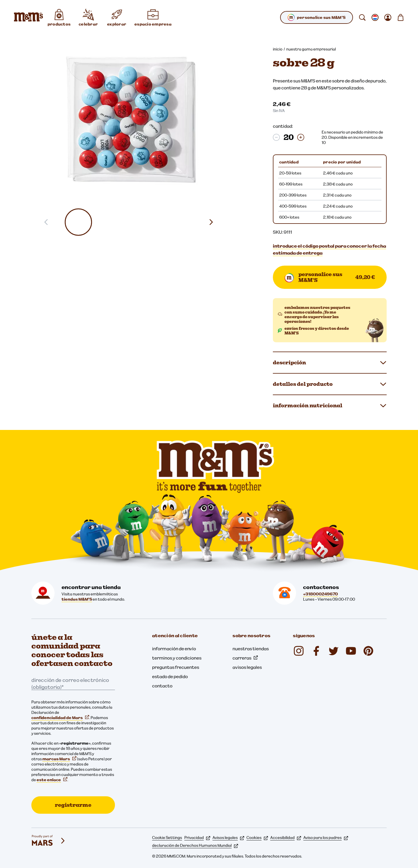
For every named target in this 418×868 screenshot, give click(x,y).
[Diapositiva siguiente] (213, 222)
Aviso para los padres (326, 838)
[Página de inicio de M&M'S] (28, 17)
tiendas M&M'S (77, 599)
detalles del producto (330, 384)
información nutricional (330, 406)
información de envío (174, 649)
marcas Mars (59, 759)
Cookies (257, 838)
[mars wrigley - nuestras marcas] (49, 841)
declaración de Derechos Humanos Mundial (195, 845)
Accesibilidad (286, 838)
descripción (330, 363)
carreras (245, 658)
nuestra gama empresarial (311, 49)
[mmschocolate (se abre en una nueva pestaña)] (368, 651)
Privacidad (197, 838)
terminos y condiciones (177, 658)
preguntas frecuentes (176, 667)
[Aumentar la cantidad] (301, 137)
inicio (278, 49)
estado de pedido (170, 676)
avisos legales (247, 667)
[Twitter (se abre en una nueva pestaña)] (334, 651)
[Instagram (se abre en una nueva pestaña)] (299, 651)
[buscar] (362, 17)
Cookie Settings (167, 838)
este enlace (52, 780)
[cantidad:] (289, 137)
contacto (162, 686)
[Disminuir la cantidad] (276, 137)
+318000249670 (320, 594)
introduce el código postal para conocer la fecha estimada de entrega (329, 249)
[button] (79, 222)
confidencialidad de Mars (60, 718)
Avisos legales (228, 838)
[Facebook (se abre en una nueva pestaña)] (316, 651)
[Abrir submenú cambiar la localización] (375, 17)
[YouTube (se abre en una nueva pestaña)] (351, 651)
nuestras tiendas (251, 649)
